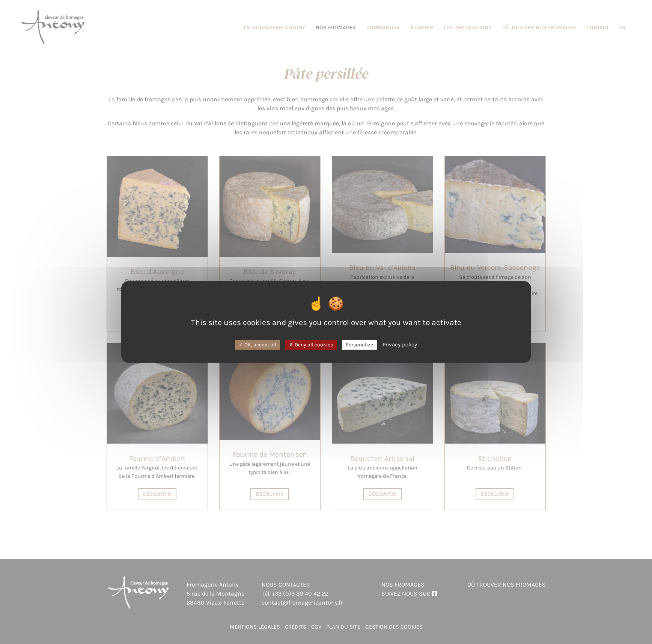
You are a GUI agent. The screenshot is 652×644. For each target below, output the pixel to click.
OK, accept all (257, 344)
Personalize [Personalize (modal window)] (359, 344)
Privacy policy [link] (400, 344)
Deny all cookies (311, 344)
